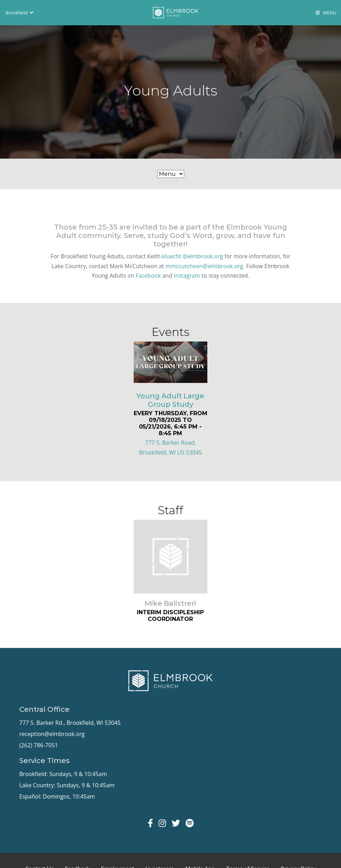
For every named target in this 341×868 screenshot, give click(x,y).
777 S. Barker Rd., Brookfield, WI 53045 (70, 723)
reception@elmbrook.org (52, 734)
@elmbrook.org (203, 256)
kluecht (172, 256)
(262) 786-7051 (39, 745)
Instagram (187, 276)
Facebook (148, 276)
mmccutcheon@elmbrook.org (204, 266)
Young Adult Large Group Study (170, 400)
